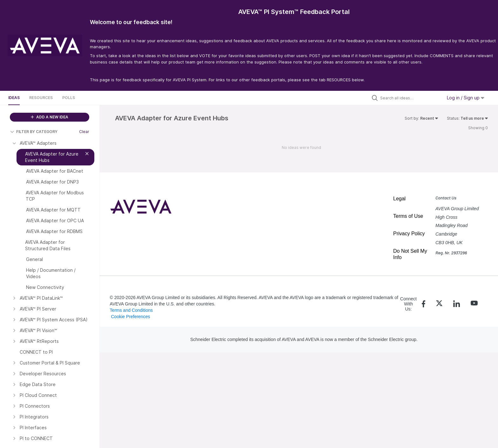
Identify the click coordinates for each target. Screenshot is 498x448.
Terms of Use (408, 216)
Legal (399, 199)
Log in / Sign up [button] (466, 98)
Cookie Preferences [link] (130, 317)
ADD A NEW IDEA (50, 117)
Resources (41, 98)
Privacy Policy (409, 234)
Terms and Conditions (131, 310)
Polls (69, 98)
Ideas (14, 98)
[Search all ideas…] (410, 98)
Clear (84, 132)
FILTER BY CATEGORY (34, 132)
